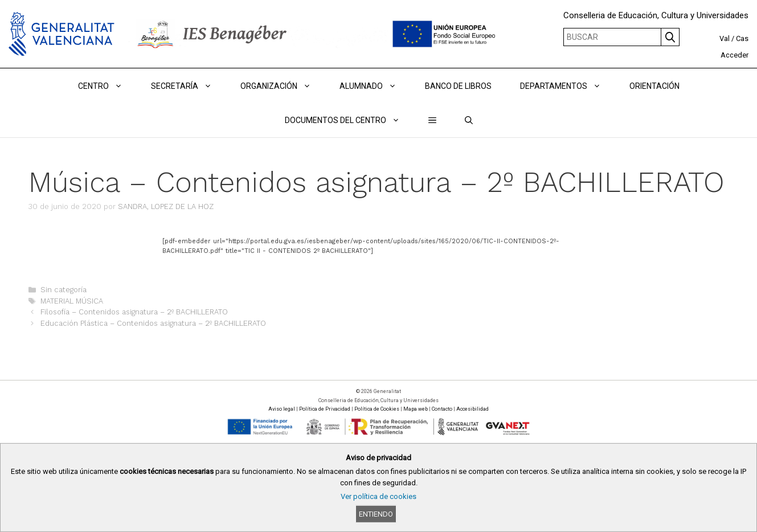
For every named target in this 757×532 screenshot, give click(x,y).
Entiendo (376, 514)
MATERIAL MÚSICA (72, 301)
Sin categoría (64, 290)
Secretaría (189, 86)
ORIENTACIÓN (654, 86)
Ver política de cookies (378, 496)
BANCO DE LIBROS (458, 86)
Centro (107, 86)
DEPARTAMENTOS (568, 86)
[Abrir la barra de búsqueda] (469, 120)
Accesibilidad (472, 409)
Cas (742, 38)
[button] (432, 120)
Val (725, 38)
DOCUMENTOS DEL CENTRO (349, 120)
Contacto (442, 409)
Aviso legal (282, 409)
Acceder (735, 55)
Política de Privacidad (325, 409)
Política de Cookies (377, 409)
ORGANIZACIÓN (283, 86)
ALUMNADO (375, 86)
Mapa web (416, 409)
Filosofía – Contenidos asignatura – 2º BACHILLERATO (134, 312)
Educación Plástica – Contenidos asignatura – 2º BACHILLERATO (153, 323)
